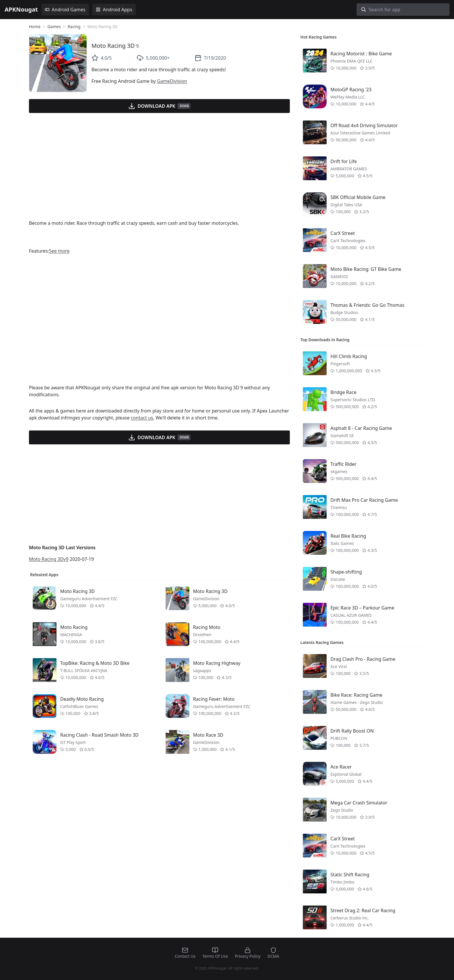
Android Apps (114, 10)
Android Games (65, 10)
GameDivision (172, 81)
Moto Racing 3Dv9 (49, 559)
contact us (142, 418)
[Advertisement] (159, 170)
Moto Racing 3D (113, 46)
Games (54, 27)
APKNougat (21, 9)
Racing (74, 27)
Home (35, 27)
